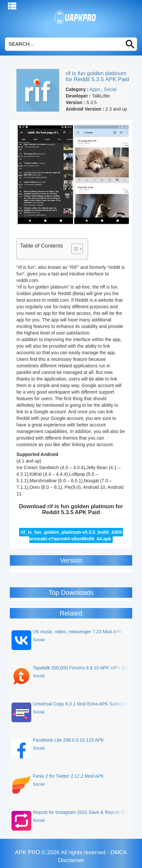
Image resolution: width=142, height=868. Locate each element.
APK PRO (28, 852)
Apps (95, 89)
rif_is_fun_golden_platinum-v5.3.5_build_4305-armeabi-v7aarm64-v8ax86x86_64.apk (72, 535)
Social (110, 89)
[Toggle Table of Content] (74, 249)
